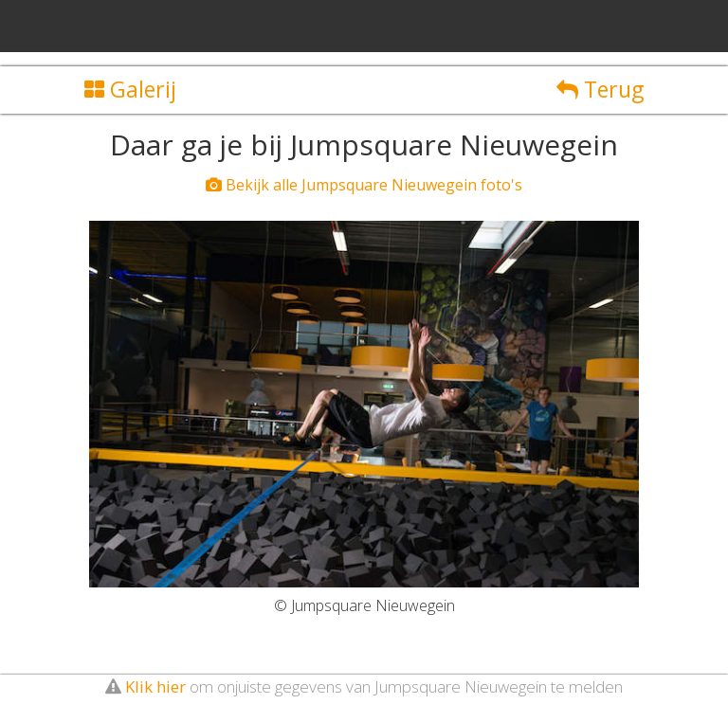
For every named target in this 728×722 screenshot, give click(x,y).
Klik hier (155, 686)
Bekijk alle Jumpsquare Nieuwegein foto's (364, 185)
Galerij (130, 89)
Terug (600, 89)
